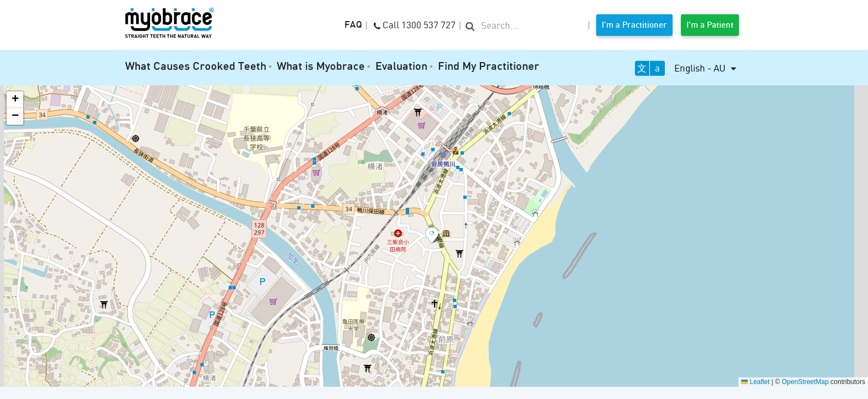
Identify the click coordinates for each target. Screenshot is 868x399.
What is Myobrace (321, 67)
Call (415, 24)
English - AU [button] (701, 68)
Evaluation (401, 67)
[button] (434, 236)
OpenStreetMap (805, 382)
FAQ (353, 25)
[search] (525, 26)
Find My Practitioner (489, 67)
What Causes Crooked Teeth (196, 67)
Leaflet (755, 382)
